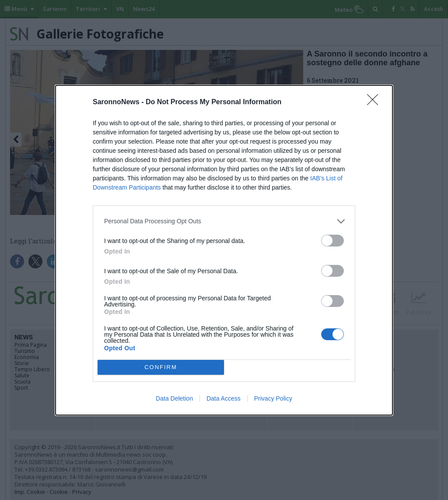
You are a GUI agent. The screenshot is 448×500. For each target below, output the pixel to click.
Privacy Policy (273, 398)
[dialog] (224, 250)
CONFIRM (161, 367)
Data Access (224, 398)
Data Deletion (174, 398)
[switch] (332, 241)
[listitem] (224, 221)
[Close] (375, 102)
